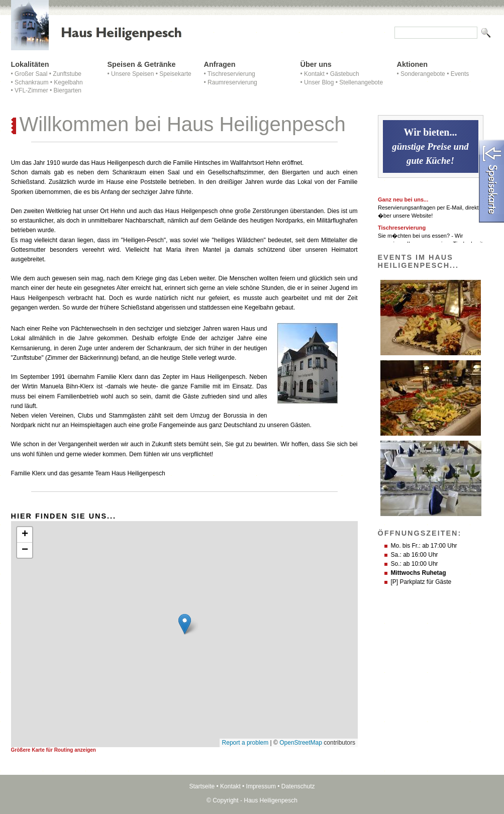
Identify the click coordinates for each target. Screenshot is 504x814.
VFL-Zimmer (31, 90)
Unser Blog (319, 82)
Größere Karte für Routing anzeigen (54, 750)
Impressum (261, 786)
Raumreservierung (232, 82)
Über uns (316, 64)
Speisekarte (175, 74)
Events (460, 74)
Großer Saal (31, 74)
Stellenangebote (361, 82)
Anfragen (220, 64)
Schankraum (31, 82)
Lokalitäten (30, 64)
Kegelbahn (68, 82)
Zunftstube (67, 74)
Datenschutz (298, 786)
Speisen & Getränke (142, 64)
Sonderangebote (423, 74)
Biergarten (68, 90)
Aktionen (413, 64)
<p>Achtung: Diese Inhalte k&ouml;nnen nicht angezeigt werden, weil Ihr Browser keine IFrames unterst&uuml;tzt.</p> (184, 634)
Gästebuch (345, 74)
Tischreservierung (231, 74)
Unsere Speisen (132, 74)
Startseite (202, 786)
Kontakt (314, 74)
